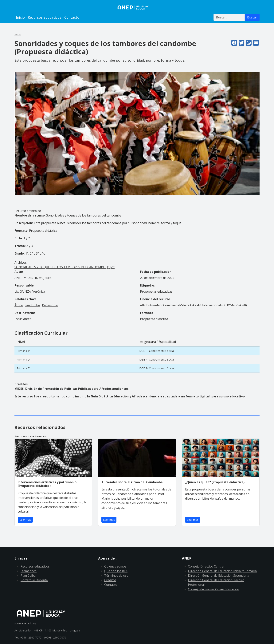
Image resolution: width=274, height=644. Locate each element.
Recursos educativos (45, 17)
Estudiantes (23, 319)
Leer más (25, 520)
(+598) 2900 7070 (55, 637)
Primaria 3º (23, 368)
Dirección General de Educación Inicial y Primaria (222, 571)
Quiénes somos (115, 566)
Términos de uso (116, 576)
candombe (32, 305)
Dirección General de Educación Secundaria (219, 576)
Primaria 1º (23, 351)
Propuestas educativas (156, 291)
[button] (137, 133)
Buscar (252, 17)
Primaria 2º (23, 359)
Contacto (72, 17)
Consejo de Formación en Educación (213, 589)
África (19, 305)
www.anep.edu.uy (25, 623)
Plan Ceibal (28, 576)
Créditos (110, 580)
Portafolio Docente (34, 580)
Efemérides (29, 571)
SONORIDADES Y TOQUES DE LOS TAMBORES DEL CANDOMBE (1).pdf (65, 267)
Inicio (20, 17)
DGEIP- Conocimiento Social (157, 351)
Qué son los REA (116, 571)
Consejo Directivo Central (206, 566)
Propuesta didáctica (154, 319)
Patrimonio (50, 305)
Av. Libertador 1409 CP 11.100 (33, 630)
